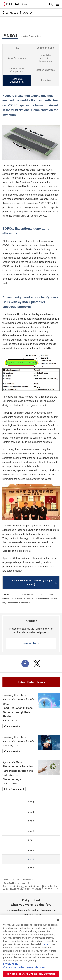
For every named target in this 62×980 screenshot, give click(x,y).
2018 (31, 868)
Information (45, 80)
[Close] (58, 920)
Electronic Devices (45, 70)
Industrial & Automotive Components (45, 58)
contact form (31, 643)
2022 (31, 831)
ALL (17, 48)
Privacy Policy (11, 964)
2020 (31, 850)
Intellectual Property (21, 880)
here (45, 944)
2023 (31, 821)
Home (5, 880)
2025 (31, 803)
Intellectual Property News (15, 883)
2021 (31, 840)
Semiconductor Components (17, 70)
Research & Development (17, 80)
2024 (31, 812)
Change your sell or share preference (24, 967)
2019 (31, 859)
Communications (45, 48)
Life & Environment (17, 58)
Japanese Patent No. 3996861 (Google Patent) (34, 582)
